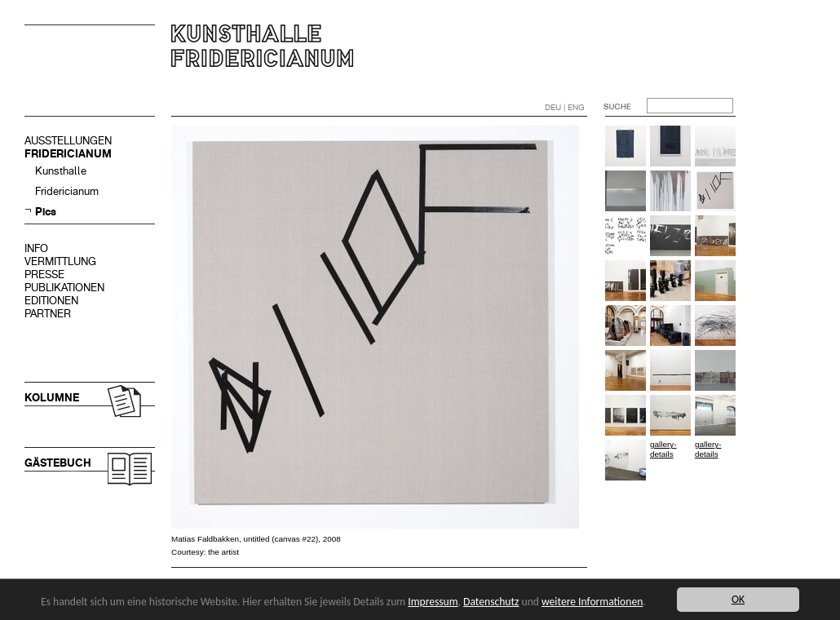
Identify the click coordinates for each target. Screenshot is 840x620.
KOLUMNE (52, 398)
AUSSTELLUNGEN (68, 141)
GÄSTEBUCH (58, 463)
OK (738, 599)
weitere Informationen (592, 602)
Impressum (433, 602)
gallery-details (663, 449)
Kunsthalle (61, 171)
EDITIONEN (51, 301)
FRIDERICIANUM (68, 154)
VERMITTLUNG (60, 261)
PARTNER (48, 314)
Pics (46, 212)
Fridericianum (67, 191)
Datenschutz (491, 602)
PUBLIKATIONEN (64, 288)
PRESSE (44, 275)
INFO (36, 248)
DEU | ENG (565, 107)
